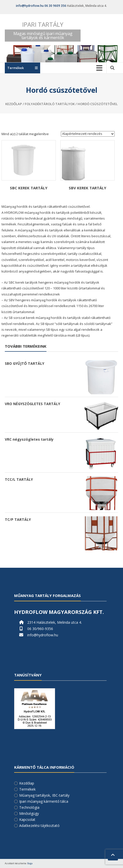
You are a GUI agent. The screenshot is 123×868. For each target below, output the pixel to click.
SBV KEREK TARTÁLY (88, 188)
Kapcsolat (27, 819)
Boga (30, 863)
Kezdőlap (14, 104)
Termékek (27, 789)
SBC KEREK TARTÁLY (29, 188)
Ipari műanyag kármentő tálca (44, 801)
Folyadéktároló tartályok (50, 104)
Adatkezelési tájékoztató (39, 826)
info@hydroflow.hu (30, 6)
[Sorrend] (88, 134)
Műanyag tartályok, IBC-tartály (44, 795)
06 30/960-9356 (40, 629)
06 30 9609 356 (55, 6)
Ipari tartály (43, 24)
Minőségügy (29, 813)
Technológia (29, 807)
